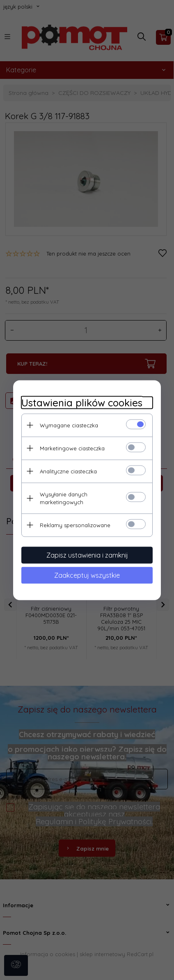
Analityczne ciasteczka (68, 471)
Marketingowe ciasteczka (72, 448)
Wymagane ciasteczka (69, 425)
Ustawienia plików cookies (82, 402)
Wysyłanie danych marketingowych (64, 498)
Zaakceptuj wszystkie (87, 575)
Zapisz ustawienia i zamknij (87, 555)
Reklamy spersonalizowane (75, 525)
